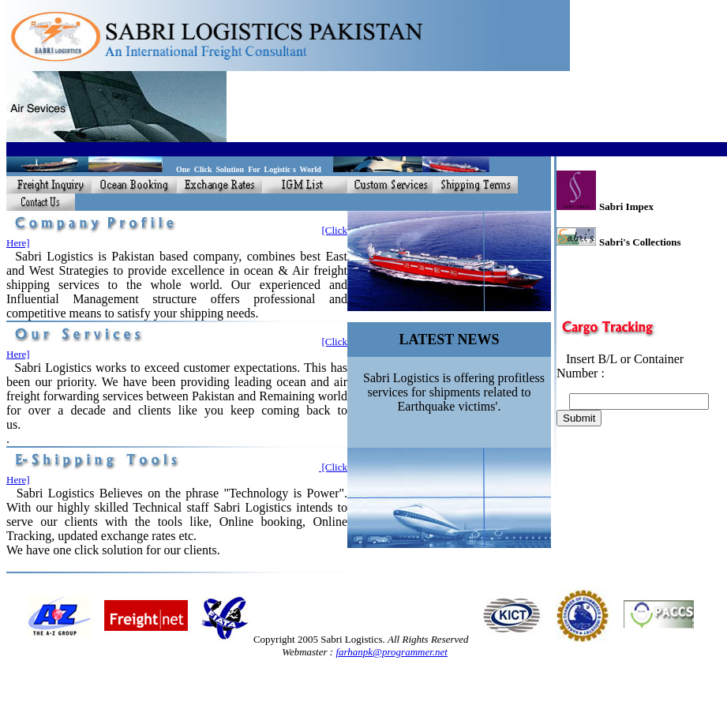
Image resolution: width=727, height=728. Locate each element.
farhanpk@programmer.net (392, 652)
